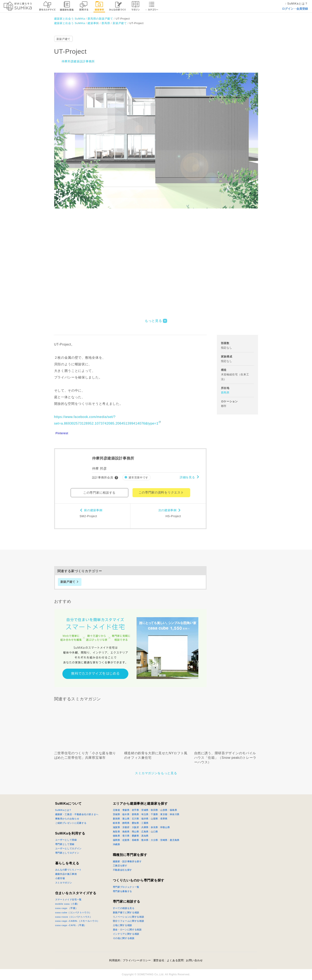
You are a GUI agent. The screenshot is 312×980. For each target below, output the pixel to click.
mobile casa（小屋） (67, 904)
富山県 (126, 819)
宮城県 (145, 810)
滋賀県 (116, 827)
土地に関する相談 (123, 925)
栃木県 (126, 814)
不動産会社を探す (123, 870)
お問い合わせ (194, 960)
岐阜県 (116, 823)
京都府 (126, 827)
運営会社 (159, 960)
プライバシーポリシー (137, 960)
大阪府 (135, 827)
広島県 (145, 832)
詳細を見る (187, 477)
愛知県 (135, 823)
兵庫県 (145, 827)
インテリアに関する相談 (126, 934)
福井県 (145, 819)
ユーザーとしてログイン (68, 848)
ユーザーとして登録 (66, 840)
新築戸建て (64, 39)
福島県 (173, 810)
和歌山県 (165, 827)
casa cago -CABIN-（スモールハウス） (77, 921)
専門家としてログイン (67, 853)
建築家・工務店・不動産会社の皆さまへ (77, 814)
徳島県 (116, 836)
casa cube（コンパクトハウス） (73, 912)
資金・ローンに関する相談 (127, 930)
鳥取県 (116, 832)
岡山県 (135, 832)
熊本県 (145, 840)
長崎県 (135, 840)
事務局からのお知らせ (67, 819)
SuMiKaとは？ (63, 810)
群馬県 (225, 393)
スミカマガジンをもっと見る (156, 773)
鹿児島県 (175, 840)
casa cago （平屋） (67, 908)
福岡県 (116, 840)
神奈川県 (175, 814)
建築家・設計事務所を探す (127, 861)
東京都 (164, 814)
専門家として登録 (65, 844)
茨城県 (116, 814)
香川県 (126, 836)
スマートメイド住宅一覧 (68, 900)
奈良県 (154, 827)
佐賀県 (126, 840)
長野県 (164, 819)
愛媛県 (135, 836)
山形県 (164, 810)
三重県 (145, 823)
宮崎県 (164, 840)
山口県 (154, 832)
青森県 (126, 810)
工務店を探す (120, 866)
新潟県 (116, 819)
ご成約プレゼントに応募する (71, 823)
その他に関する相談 (124, 938)
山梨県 (154, 819)
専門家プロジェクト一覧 (126, 887)
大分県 (154, 840)
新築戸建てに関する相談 (126, 912)
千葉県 (154, 814)
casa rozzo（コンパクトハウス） (74, 917)
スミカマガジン (64, 883)
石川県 (135, 819)
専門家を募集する (123, 891)
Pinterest (62, 433)
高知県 (145, 836)
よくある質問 (175, 960)
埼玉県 (145, 814)
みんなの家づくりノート (68, 870)
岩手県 (135, 810)
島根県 (126, 832)
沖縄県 (116, 844)
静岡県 (126, 823)
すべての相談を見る (124, 908)
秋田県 (154, 810)
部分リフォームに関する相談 (129, 921)
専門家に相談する (127, 901)
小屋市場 (60, 878)
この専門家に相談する (99, 493)
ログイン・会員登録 (295, 9)
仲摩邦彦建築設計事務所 (78, 61)
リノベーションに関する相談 (129, 917)
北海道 (116, 810)
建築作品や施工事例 (66, 874)
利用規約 (115, 960)
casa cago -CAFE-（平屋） (71, 925)
